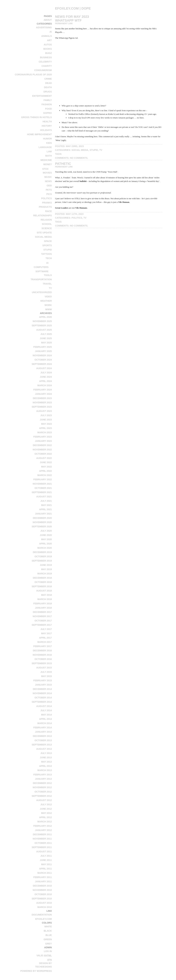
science (47, 228)
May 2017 (47, 633)
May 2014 (47, 715)
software (42, 271)
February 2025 (42, 347)
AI (51, 32)
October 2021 (43, 488)
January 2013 (43, 779)
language (45, 147)
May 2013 (47, 762)
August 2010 (44, 903)
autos (48, 45)
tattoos (47, 254)
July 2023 (46, 415)
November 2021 (42, 484)
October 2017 (43, 621)
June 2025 (46, 338)
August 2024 (44, 368)
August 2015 (44, 668)
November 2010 (42, 890)
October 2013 (43, 740)
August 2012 (44, 800)
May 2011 (47, 864)
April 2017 (46, 638)
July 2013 (46, 753)
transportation (41, 279)
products (45, 207)
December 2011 (42, 834)
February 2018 (42, 603)
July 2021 (46, 501)
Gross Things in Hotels (37, 117)
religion (46, 220)
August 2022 (44, 458)
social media (43, 237)
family (48, 100)
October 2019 (43, 556)
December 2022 (42, 445)
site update (44, 233)
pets (49, 190)
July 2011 (46, 856)
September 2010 (42, 899)
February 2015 (42, 680)
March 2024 (45, 385)
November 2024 (42, 355)
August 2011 (44, 852)
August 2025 (44, 330)
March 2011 (45, 873)
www (49, 309)
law (49, 151)
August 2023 (44, 411)
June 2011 (46, 860)
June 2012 (46, 809)
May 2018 (47, 595)
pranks (47, 203)
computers (41, 267)
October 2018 (43, 582)
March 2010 (45, 907)
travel (47, 284)
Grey (49, 944)
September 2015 (42, 663)
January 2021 (43, 514)
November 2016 (42, 655)
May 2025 (47, 343)
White (48, 927)
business (46, 57)
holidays (46, 130)
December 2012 (42, 783)
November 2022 (42, 450)
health (47, 122)
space (48, 241)
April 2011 (46, 869)
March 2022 (45, 475)
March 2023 (45, 432)
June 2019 (46, 565)
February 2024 (42, 390)
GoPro (47, 113)
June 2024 (46, 377)
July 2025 (46, 334)
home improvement (39, 134)
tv (50, 288)
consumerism (43, 70)
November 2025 (42, 321)
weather (46, 301)
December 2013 (42, 736)
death (48, 87)
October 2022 (43, 454)
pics (49, 194)
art (49, 40)
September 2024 (42, 364)
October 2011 (43, 843)
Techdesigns (43, 967)
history (47, 126)
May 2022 (47, 467)
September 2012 (42, 796)
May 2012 (47, 813)
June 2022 (46, 462)
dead (49, 83)
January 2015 (43, 685)
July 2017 (46, 629)
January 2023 (43, 441)
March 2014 (45, 723)
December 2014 (42, 689)
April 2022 (46, 471)
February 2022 (42, 479)
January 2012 (43, 830)
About (48, 20)
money (47, 164)
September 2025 (42, 326)
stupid (47, 250)
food (48, 109)
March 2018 (45, 599)
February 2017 (42, 646)
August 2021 (44, 497)
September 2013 (42, 745)
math (48, 156)
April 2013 (46, 766)
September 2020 (42, 527)
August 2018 (44, 591)
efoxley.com (43, 919)
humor (47, 139)
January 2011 (43, 881)
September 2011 (42, 847)
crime (48, 79)
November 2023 (42, 402)
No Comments (79, 158)
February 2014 (42, 728)
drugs (48, 92)
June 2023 (46, 420)
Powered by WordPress (36, 971)
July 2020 (46, 531)
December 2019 (42, 552)
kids (49, 143)
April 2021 (46, 509)
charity (47, 66)
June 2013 (46, 757)
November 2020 (42, 522)
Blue (49, 935)
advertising (44, 27)
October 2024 (43, 360)
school (47, 224)
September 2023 (42, 407)
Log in (48, 951)
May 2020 (47, 539)
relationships (43, 215)
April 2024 (46, 381)
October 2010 (43, 894)
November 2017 (42, 616)
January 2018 (43, 608)
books (47, 49)
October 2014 (43, 698)
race (49, 211)
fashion (47, 104)
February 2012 (42, 826)
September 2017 (42, 625)
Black (48, 931)
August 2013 (44, 749)
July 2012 (46, 804)
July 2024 (46, 373)
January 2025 (43, 351)
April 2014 (46, 719)
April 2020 (46, 544)
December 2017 (42, 612)
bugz (49, 53)
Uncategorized (42, 292)
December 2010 (42, 886)
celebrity (45, 62)
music (48, 177)
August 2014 (44, 706)
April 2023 (46, 428)
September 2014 (42, 702)
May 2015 (47, 676)
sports (47, 245)
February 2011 (42, 877)
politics (47, 198)
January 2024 (43, 394)
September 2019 (42, 561)
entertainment (42, 96)
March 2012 (45, 822)
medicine (46, 160)
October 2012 (43, 792)
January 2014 (43, 732)
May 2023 (47, 424)
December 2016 (42, 651)
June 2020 (46, 535)
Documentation (42, 915)
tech (49, 258)
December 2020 (42, 518)
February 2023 (42, 437)
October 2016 (43, 659)
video (48, 297)
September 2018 (42, 586)
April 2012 (46, 817)
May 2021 (47, 505)
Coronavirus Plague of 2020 (33, 75)
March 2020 (45, 548)
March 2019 (45, 574)
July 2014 (46, 710)
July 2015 (46, 672)
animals (47, 36)
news (48, 181)
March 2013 (45, 770)
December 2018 (42, 578)
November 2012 (42, 787)
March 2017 (45, 642)
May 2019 (47, 569)
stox (45, 169)
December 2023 (42, 398)
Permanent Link (64, 24)
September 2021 (42, 492)
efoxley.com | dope (73, 8)
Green (48, 939)
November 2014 (42, 693)
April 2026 (46, 317)
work (48, 305)
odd (49, 186)
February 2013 (42, 775)
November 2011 (42, 839)
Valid (44, 955)
